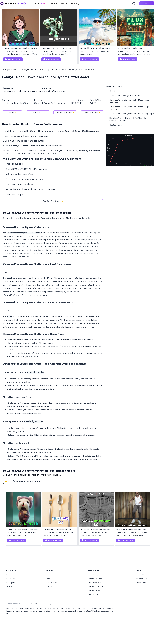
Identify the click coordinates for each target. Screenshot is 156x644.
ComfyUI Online (20, 159)
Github (12, 112)
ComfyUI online (59, 609)
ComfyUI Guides (95, 579)
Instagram (11, 583)
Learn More (93, 594)
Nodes (16, 70)
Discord (49, 575)
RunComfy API (94, 583)
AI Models (54, 611)
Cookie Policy (141, 583)
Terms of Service (143, 575)
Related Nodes (116, 125)
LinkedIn (10, 575)
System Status (52, 583)
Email (48, 579)
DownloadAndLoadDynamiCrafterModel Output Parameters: (130, 108)
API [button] (64, 3)
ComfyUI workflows (106, 609)
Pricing (75, 3)
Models (53, 3)
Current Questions (65, 112)
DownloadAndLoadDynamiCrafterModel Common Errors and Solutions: (131, 119)
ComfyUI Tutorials (96, 587)
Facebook (11, 579)
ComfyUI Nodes (95, 591)
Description (114, 91)
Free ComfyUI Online (97, 575)
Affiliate (49, 587)
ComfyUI (23, 3)
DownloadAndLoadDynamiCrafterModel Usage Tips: (132, 114)
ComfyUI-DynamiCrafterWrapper (37, 70)
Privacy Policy (141, 579)
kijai (4, 103)
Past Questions (92, 112)
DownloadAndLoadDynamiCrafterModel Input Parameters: (129, 101)
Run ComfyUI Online (53, 201)
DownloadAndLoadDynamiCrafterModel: (127, 96)
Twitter (9, 587)
